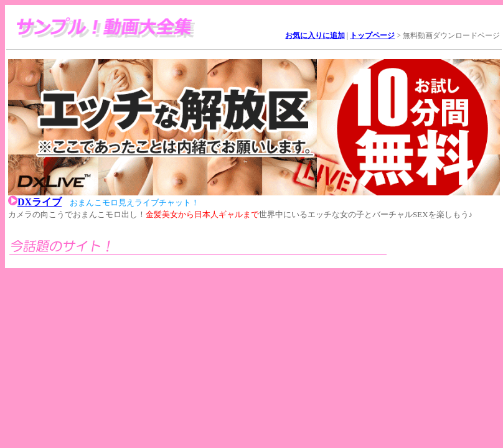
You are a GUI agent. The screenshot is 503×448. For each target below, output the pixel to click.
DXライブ (40, 202)
